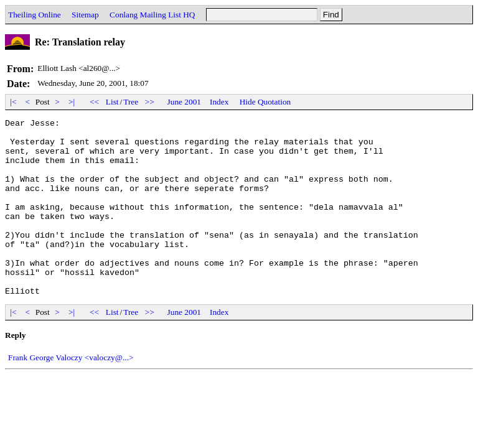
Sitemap (85, 15)
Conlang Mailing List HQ (152, 15)
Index (219, 102)
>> (150, 102)
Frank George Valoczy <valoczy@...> (71, 393)
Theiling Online (35, 15)
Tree (131, 102)
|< (13, 102)
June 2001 (184, 102)
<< (95, 102)
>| (72, 102)
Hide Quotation (265, 102)
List (112, 102)
